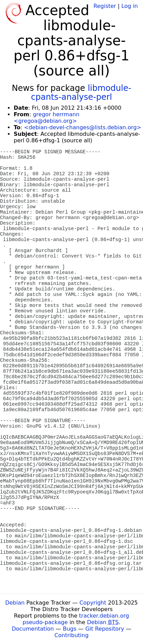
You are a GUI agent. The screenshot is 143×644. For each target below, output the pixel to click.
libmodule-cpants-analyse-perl (81, 93)
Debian (15, 603)
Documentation (33, 629)
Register (105, 6)
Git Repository (105, 629)
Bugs (70, 629)
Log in (130, 6)
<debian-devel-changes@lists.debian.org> (83, 127)
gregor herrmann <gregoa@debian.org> (47, 118)
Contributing (71, 635)
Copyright (93, 603)
